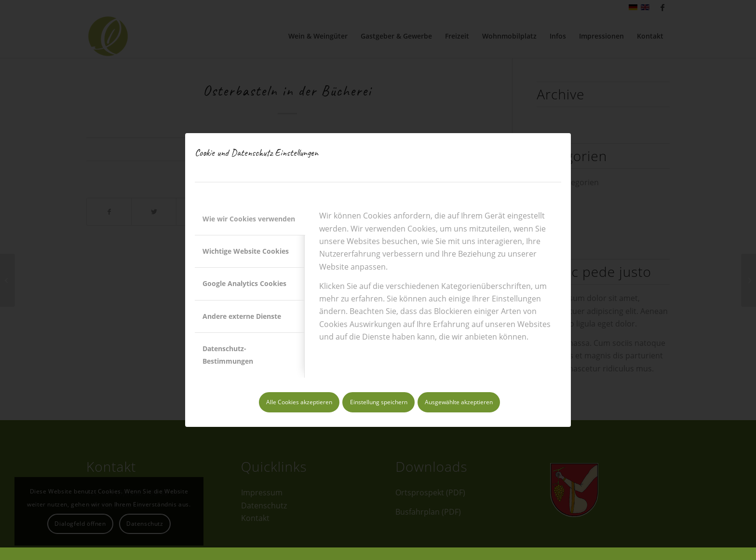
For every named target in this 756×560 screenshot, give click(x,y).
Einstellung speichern (379, 402)
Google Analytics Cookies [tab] (244, 283)
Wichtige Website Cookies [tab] (246, 251)
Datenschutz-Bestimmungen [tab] (228, 355)
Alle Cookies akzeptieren (299, 402)
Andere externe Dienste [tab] (242, 316)
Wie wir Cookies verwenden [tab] (249, 219)
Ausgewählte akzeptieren (459, 402)
